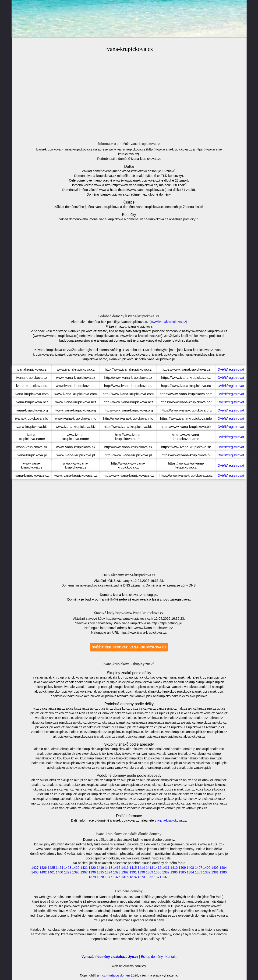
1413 (150, 868)
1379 (92, 877)
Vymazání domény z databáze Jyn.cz (110, 957)
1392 (125, 872)
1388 (158, 872)
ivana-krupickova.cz (172, 820)
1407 (199, 868)
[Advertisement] (129, 96)
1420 (92, 868)
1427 (35, 868)
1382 (207, 872)
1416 (125, 868)
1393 (117, 872)
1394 (108, 872)
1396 (92, 872)
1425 (51, 868)
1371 (158, 877)
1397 (84, 872)
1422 (76, 868)
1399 (68, 872)
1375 (125, 877)
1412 (158, 868)
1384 (190, 872)
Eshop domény (152, 957)
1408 (190, 868)
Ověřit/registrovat (231, 369)
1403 (35, 872)
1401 (51, 872)
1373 (141, 877)
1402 (43, 872)
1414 (141, 868)
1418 (108, 868)
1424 (59, 868)
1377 (108, 877)
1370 (166, 877)
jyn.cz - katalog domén (113, 975)
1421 (84, 868)
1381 (215, 872)
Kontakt (171, 957)
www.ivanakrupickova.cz (168, 322)
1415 (133, 868)
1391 (133, 872)
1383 (199, 872)
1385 (182, 872)
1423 (68, 868)
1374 (133, 877)
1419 (100, 868)
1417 (117, 868)
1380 (223, 872)
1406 (207, 868)
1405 (215, 868)
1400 (59, 872)
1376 (117, 877)
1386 (174, 872)
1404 (223, 868)
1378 (100, 877)
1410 (174, 868)
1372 (150, 877)
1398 (76, 872)
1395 (100, 872)
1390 (141, 872)
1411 (166, 868)
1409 (182, 868)
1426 (43, 868)
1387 (166, 872)
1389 (150, 872)
